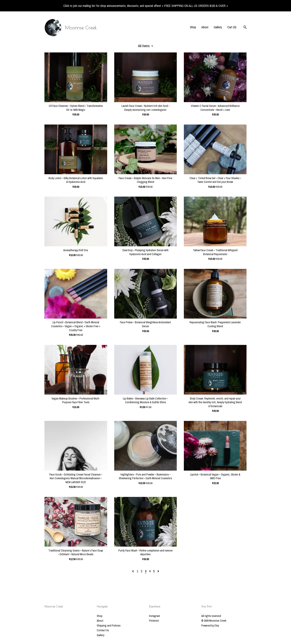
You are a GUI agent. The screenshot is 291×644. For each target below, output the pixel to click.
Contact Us (103, 630)
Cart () (232, 27)
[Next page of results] (158, 571)
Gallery (218, 27)
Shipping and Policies (109, 626)
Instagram (154, 616)
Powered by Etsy (210, 626)
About (205, 27)
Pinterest (154, 621)
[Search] (245, 28)
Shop (193, 27)
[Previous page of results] (133, 571)
